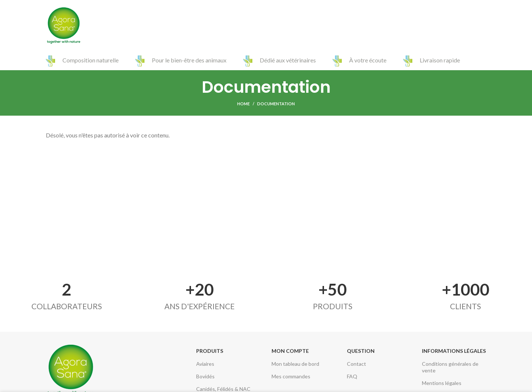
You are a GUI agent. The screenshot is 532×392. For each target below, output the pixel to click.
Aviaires (205, 364)
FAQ (352, 376)
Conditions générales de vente (450, 367)
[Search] (482, 26)
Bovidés (205, 376)
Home (243, 104)
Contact (357, 364)
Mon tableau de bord (295, 364)
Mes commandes (291, 376)
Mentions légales (442, 383)
